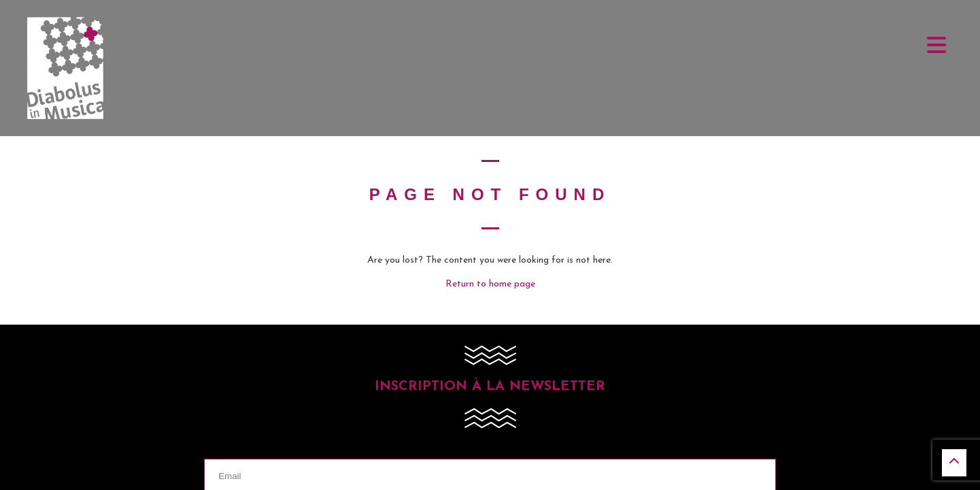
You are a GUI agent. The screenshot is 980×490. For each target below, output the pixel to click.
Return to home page (490, 284)
